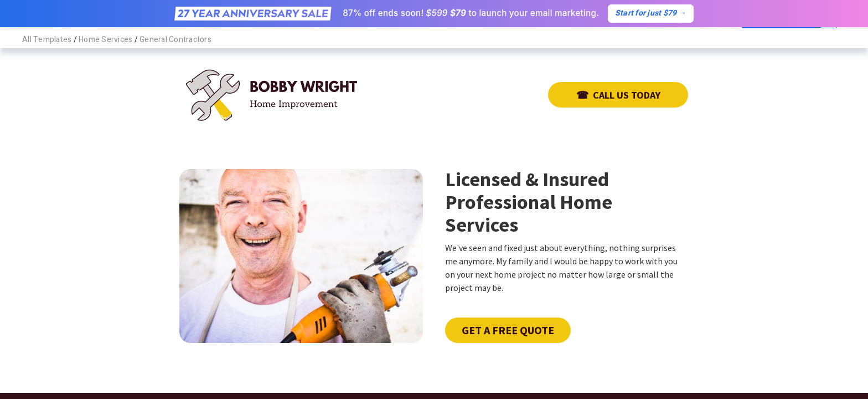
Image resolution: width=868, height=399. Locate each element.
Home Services (105, 40)
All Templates (47, 40)
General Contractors (175, 40)
